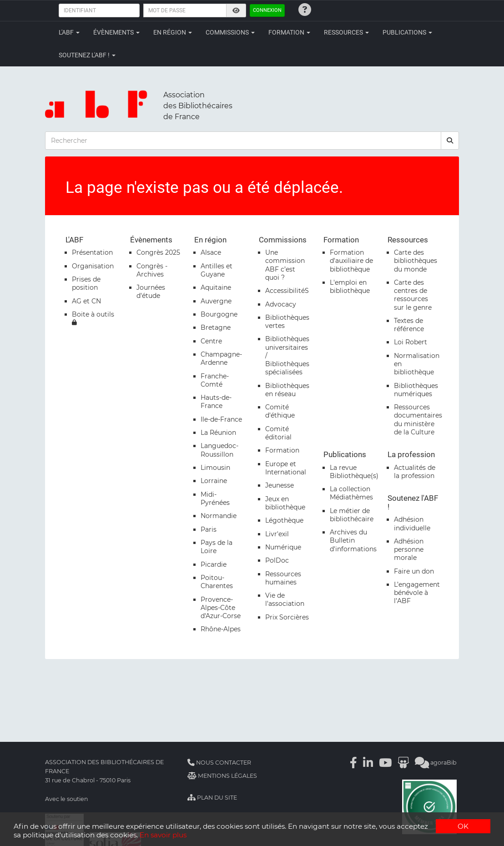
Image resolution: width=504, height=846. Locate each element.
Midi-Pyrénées (215, 499)
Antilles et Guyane (217, 270)
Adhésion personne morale (409, 549)
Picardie (214, 564)
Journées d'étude (151, 292)
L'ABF (69, 32)
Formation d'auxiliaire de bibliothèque (351, 261)
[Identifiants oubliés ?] (305, 10)
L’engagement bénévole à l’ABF (417, 593)
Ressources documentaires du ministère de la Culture (418, 420)
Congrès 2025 (158, 252)
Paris (209, 529)
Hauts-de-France (216, 402)
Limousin (215, 468)
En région (173, 32)
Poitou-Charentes (217, 582)
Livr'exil (277, 534)
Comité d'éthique (280, 411)
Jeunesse (280, 485)
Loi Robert (411, 342)
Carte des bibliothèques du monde (416, 261)
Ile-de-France (221, 419)
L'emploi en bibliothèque (350, 287)
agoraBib (436, 763)
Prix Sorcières (287, 617)
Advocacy (281, 304)
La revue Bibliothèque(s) (354, 472)
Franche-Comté (215, 380)
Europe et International (286, 468)
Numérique (283, 547)
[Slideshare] (403, 763)
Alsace (211, 252)
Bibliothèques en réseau (287, 390)
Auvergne (216, 301)
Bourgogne (219, 314)
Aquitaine (216, 287)
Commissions (230, 32)
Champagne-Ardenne (221, 358)
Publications (407, 32)
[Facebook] (353, 763)
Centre (211, 341)
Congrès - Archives (152, 270)
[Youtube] (385, 763)
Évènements (116, 32)
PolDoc (277, 560)
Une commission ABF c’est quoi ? (285, 265)
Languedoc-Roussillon (219, 450)
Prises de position (86, 283)
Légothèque (284, 520)
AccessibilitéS (287, 291)
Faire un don (414, 571)
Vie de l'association (285, 599)
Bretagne (216, 327)
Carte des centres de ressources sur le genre (413, 295)
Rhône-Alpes (221, 629)
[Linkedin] (368, 763)
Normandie (219, 516)
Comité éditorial (278, 433)
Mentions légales (222, 776)
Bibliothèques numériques (416, 390)
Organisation (93, 266)
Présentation (92, 252)
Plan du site (212, 798)
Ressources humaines (283, 578)
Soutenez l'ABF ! (87, 55)
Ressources (346, 32)
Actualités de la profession (415, 472)
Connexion (267, 10)
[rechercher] (450, 141)
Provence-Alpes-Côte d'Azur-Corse (221, 608)
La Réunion (218, 433)
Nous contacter (219, 763)
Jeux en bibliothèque (285, 503)
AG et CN (86, 301)
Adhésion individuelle (412, 524)
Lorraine (214, 481)
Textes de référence (409, 325)
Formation (289, 32)
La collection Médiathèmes (351, 493)
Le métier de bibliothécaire (352, 515)
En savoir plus (163, 835)
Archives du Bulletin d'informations (353, 540)
